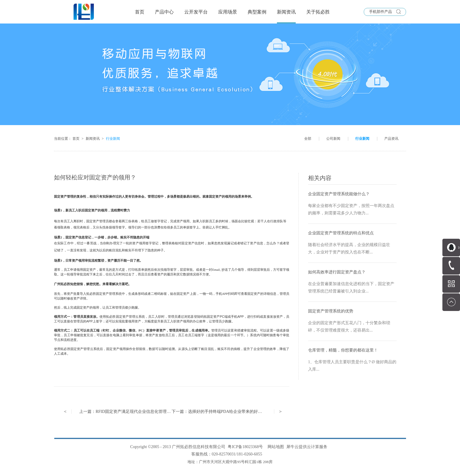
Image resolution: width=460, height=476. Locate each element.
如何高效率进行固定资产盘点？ (337, 272)
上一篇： (127, 412)
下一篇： (223, 412)
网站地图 (275, 447)
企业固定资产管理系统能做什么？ (339, 194)
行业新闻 (113, 139)
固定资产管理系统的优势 (331, 311)
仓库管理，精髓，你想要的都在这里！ (343, 350)
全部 (308, 139)
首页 (140, 12)
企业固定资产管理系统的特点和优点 (341, 233)
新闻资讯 (93, 139)
